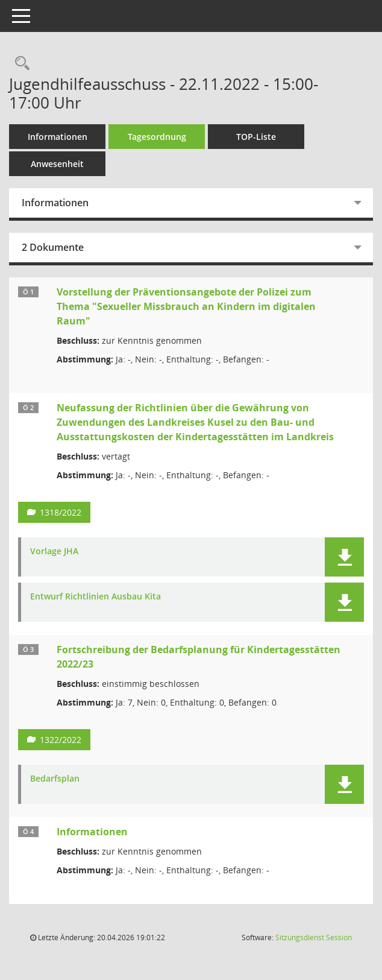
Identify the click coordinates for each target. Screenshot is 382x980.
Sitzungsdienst (314, 937)
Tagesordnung (157, 137)
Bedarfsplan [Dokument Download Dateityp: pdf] (55, 779)
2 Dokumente (53, 247)
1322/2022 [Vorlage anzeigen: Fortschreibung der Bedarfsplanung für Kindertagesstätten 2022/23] (61, 740)
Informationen (58, 137)
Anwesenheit (57, 164)
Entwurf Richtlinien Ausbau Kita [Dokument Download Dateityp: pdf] (95, 597)
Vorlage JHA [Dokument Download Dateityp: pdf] (54, 552)
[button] (344, 557)
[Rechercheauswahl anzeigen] (19, 64)
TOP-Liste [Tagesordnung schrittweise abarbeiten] (256, 137)
